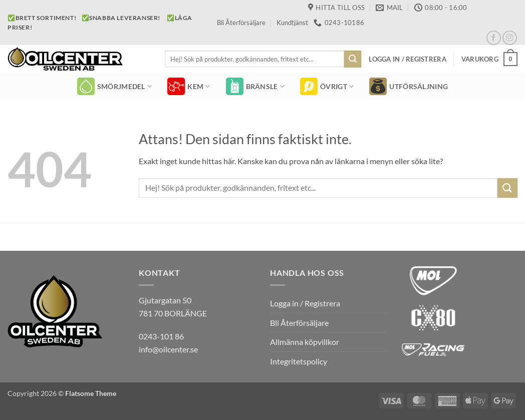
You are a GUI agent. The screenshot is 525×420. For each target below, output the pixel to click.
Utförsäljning (409, 86)
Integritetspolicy (299, 361)
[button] (407, 59)
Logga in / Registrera (305, 303)
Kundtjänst (292, 23)
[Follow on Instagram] (510, 38)
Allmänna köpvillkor (305, 342)
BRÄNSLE (255, 86)
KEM (189, 86)
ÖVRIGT (327, 86)
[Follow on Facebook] (494, 38)
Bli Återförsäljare (241, 23)
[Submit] (353, 59)
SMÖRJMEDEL (114, 86)
